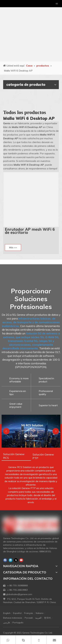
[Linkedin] (11, 560)
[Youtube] (21, 560)
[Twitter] (16, 560)
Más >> (13, 247)
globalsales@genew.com (19, 594)
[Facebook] (5, 560)
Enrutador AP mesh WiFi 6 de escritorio (30, 231)
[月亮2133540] (31, 31)
